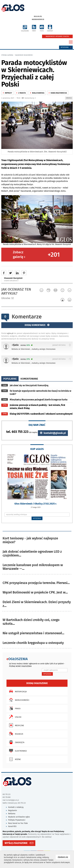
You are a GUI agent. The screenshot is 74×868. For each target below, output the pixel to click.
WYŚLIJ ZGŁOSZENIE (16, 843)
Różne (14, 759)
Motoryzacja (17, 691)
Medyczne (16, 725)
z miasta (21, 93)
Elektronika (17, 751)
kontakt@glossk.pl (53, 433)
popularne (10, 379)
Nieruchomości (18, 700)
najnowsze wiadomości (24, 55)
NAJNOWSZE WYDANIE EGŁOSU (57, 36)
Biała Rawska (37, 93)
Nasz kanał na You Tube (18, 823)
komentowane (29, 379)
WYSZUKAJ (37, 518)
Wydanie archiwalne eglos (19, 817)
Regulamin (13, 810)
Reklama (12, 814)
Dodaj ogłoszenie (37, 683)
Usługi (15, 717)
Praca (14, 708)
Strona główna (7, 55)
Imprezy (7, 93)
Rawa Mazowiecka (58, 93)
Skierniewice (38, 19)
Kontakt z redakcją (16, 807)
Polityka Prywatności (17, 820)
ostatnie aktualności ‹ (11, 281)
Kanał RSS (12, 826)
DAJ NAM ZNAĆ (37, 425)
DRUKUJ (69, 98)
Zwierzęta (16, 742)
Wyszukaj (66, 47)
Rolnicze (16, 734)
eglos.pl (38, 16)
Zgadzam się (64, 857)
